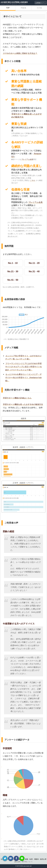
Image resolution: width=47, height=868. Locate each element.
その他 (39, 8)
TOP (8, 8)
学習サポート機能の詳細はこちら (17, 398)
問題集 (23, 8)
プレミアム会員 (27, 159)
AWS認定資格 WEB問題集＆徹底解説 (14, 2)
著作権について (27, 862)
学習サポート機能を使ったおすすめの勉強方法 (23, 404)
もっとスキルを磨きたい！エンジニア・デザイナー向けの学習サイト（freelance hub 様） (23, 377)
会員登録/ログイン (41, 3)
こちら (33, 180)
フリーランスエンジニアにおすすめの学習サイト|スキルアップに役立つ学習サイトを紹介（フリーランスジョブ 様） (24, 367)
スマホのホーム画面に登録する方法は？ (20, 53)
